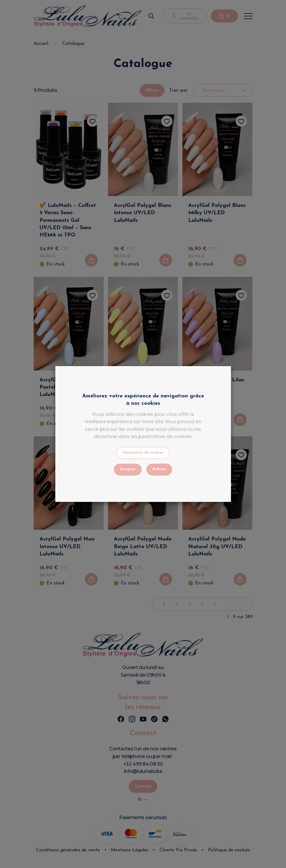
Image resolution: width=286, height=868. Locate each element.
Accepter (128, 469)
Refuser (159, 469)
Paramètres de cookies (143, 453)
